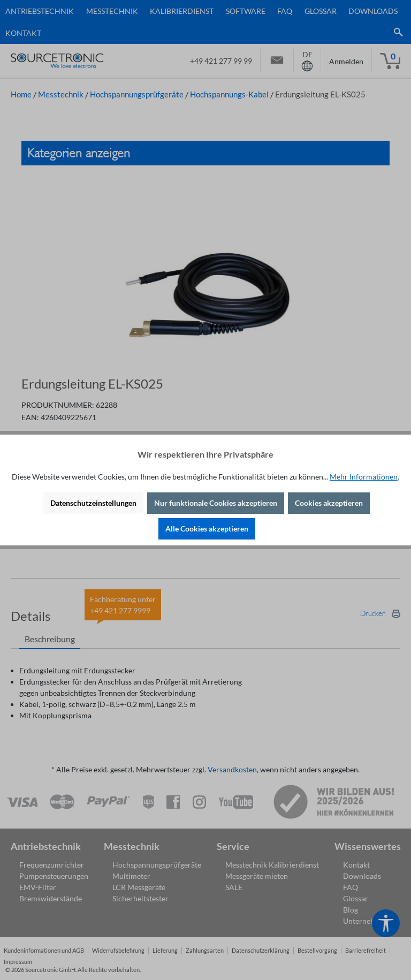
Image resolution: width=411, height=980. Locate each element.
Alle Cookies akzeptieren (207, 529)
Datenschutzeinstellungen (93, 503)
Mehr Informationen (364, 477)
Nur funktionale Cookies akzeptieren (216, 503)
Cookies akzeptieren (329, 503)
